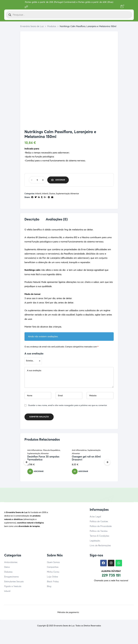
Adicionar (60, 180)
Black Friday (53, 582)
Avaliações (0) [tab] (57, 219)
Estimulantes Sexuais (14, 582)
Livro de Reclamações (100, 546)
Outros (52, 194)
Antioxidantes (11, 563)
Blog (49, 587)
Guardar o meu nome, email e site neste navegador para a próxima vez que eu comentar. (68, 406)
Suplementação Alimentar (68, 194)
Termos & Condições (99, 537)
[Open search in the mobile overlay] (69, 15)
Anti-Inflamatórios (35, 451)
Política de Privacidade (101, 527)
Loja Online (52, 578)
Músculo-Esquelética (52, 451)
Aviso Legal (95, 517)
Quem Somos (53, 563)
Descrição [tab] (32, 219)
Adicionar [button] (39, 472)
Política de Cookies (99, 522)
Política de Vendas (99, 532)
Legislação (95, 542)
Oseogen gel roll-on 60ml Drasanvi (86, 459)
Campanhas (53, 568)
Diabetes (8, 573)
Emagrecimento (12, 578)
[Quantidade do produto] (37, 180)
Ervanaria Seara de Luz (64, 626)
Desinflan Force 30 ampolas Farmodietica (43, 459)
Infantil (38, 194)
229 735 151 (111, 576)
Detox (7, 568)
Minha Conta (53, 573)
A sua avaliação (34, 354)
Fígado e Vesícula (13, 587)
